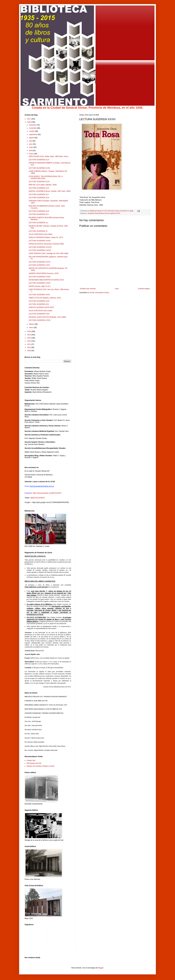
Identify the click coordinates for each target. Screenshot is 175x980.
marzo (32, 154)
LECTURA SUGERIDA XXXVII (40, 250)
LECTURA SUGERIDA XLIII (39, 211)
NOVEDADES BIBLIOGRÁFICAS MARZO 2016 (46, 280)
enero (31, 327)
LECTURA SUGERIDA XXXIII (40, 283)
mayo (31, 147)
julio (31, 141)
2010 (29, 347)
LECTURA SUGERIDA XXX (39, 304)
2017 (29, 119)
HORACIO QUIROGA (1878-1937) (41, 307)
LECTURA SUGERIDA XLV (39, 194)
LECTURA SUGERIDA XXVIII (40, 320)
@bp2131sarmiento (38, 498)
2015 (29, 331)
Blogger (101, 968)
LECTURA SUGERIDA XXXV (39, 265)
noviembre (33, 128)
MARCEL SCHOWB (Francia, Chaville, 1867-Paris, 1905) (50, 191)
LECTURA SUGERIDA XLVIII (39, 168)
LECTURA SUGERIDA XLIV (39, 198)
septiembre (33, 135)
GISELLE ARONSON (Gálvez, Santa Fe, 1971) (46, 237)
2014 (29, 335)
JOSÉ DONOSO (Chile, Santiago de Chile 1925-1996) (48, 253)
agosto (32, 138)
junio (31, 144)
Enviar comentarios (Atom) (99, 293)
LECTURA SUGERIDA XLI (38, 223)
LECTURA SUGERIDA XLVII (39, 182)
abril (31, 151)
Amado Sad (31, 760)
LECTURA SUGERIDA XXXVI (40, 262)
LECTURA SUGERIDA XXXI (39, 301)
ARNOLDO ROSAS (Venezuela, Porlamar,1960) (46, 244)
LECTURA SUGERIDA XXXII (39, 295)
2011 (29, 344)
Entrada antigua (144, 289)
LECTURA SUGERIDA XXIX (39, 314)
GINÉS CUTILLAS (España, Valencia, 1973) (45, 298)
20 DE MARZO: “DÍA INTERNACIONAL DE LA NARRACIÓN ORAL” (46, 177)
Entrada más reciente (88, 289)
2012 (29, 341)
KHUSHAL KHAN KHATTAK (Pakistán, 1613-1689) (47, 317)
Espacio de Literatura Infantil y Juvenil (40, 766)
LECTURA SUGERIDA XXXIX (40, 241)
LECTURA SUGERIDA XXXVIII (40, 247)
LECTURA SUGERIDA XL (38, 231)
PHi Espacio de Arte (34, 763)
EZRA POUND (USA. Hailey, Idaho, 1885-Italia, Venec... (49, 156)
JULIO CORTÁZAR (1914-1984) (40, 234)
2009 (29, 351)
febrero (32, 324)
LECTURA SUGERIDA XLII (39, 214)
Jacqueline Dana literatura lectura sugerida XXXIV (104, 213)
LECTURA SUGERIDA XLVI (39, 188)
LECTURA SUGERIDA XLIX (39, 160)
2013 (29, 338)
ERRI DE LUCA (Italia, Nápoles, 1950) (43, 185)
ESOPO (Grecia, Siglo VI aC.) (40, 286)
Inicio (117, 289)
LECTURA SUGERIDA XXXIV (40, 277)
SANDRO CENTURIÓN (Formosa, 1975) (44, 273)
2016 (29, 122)
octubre (32, 131)
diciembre (33, 125)
